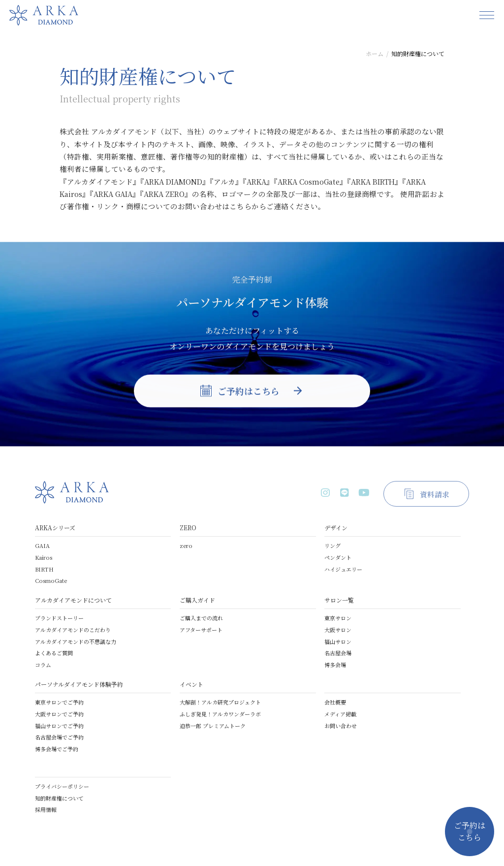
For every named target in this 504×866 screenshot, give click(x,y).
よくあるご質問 (54, 653)
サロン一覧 (339, 600)
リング (332, 545)
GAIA (42, 545)
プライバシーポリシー (62, 786)
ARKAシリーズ (55, 528)
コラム (43, 665)
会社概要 (335, 702)
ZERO (188, 528)
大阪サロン (338, 630)
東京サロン (338, 618)
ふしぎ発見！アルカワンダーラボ (220, 714)
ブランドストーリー (59, 618)
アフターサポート (201, 630)
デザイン (336, 528)
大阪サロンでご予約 (59, 714)
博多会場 (335, 665)
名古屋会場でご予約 (59, 737)
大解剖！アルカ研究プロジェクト (220, 702)
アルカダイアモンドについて (73, 600)
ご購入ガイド (197, 600)
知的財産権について (59, 798)
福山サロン (338, 641)
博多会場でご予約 (57, 749)
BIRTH (44, 569)
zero (186, 545)
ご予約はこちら (470, 831)
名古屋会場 (338, 653)
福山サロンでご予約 (59, 726)
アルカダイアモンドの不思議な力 (76, 641)
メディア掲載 (340, 714)
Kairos (44, 557)
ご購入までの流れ (201, 618)
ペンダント (338, 557)
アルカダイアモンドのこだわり (73, 630)
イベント (191, 684)
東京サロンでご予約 (59, 702)
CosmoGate (51, 580)
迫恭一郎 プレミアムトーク (213, 726)
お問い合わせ (341, 726)
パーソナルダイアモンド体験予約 (79, 684)
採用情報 (46, 809)
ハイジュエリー (343, 569)
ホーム (375, 53)
